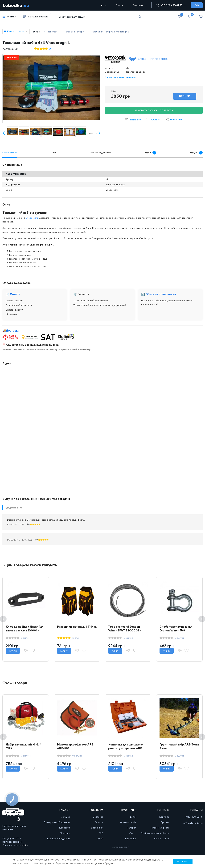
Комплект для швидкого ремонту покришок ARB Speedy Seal (125, 748)
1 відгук (76, 638)
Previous (3, 619)
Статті (133, 833)
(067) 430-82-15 (194, 817)
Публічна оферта (160, 828)
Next (99, 137)
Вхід (197, 5)
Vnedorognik (33, 218)
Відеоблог (131, 839)
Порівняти (133, 119)
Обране (153, 119)
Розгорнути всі (120, 847)
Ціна (113, 91)
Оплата (99, 822)
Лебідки (66, 817)
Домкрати (64, 828)
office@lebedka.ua (193, 823)
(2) (50, 49)
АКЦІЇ (100, 839)
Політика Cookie (161, 839)
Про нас (165, 822)
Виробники (97, 828)
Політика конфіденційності (155, 833)
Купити (13, 651)
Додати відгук (13, 508)
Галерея (132, 828)
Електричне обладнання (57, 822)
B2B (101, 833)
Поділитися (176, 119)
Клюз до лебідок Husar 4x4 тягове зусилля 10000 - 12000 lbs (25, 630)
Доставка (13, 331)
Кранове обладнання (59, 839)
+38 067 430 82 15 (171, 5)
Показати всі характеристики (120, 77)
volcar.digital (22, 845)
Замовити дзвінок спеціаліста (154, 110)
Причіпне (65, 833)
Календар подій (128, 822)
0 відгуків (26, 638)
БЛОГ (133, 817)
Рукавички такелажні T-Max (77, 627)
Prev (4, 133)
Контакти (164, 817)
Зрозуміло (183, 862)
